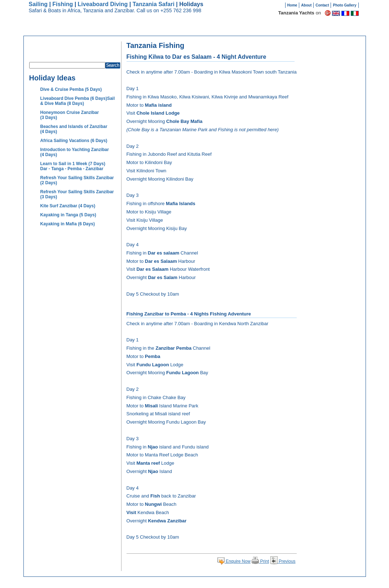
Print (260, 561)
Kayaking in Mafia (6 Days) (68, 224)
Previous (283, 561)
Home (292, 5)
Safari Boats (188, 29)
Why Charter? (224, 29)
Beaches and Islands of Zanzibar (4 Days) (74, 129)
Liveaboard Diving (103, 4)
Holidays (158, 29)
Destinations (127, 29)
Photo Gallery (344, 5)
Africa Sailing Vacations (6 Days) (74, 141)
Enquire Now (234, 561)
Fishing (63, 4)
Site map (236, 582)
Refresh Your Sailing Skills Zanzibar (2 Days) (77, 180)
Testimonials (260, 29)
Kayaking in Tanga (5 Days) (68, 215)
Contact (322, 5)
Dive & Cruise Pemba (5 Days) (71, 89)
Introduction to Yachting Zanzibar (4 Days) (75, 152)
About (306, 5)
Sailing (38, 4)
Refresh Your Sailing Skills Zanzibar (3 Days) (77, 194)
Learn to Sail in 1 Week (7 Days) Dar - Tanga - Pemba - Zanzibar (73, 166)
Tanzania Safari (154, 4)
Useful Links (293, 582)
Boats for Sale (297, 29)
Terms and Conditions (263, 582)
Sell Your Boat (335, 29)
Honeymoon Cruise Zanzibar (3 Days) (70, 115)
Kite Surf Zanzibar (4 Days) (68, 206)
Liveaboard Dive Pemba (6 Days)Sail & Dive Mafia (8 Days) (78, 101)
